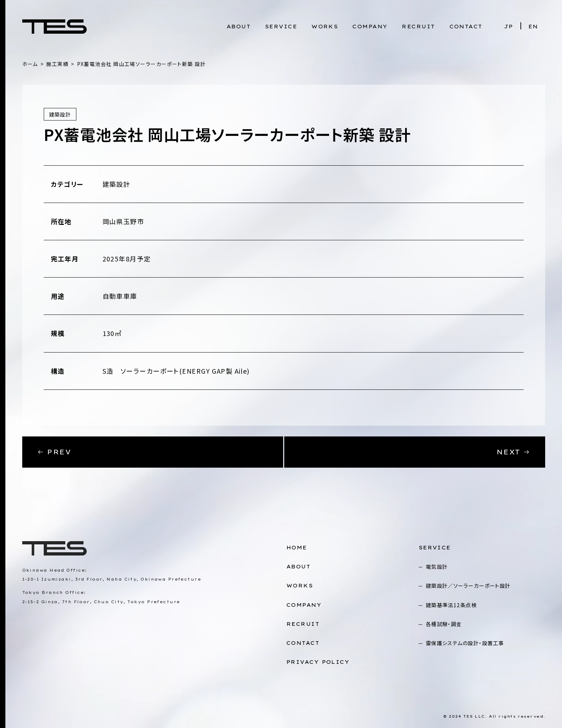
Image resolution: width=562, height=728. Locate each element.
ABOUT (239, 27)
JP (509, 27)
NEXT (513, 452)
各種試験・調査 (444, 624)
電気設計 (437, 566)
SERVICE (281, 27)
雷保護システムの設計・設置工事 (465, 643)
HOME (297, 548)
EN (533, 27)
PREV (54, 452)
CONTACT (466, 27)
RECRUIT (418, 27)
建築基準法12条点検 (451, 605)
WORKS (325, 27)
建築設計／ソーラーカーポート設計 (468, 585)
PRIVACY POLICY (318, 662)
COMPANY (370, 27)
